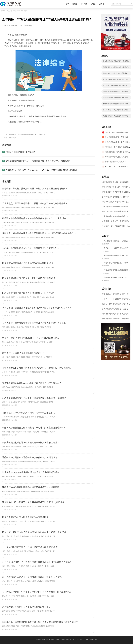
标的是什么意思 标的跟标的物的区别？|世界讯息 (27, 134)
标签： (7, 127)
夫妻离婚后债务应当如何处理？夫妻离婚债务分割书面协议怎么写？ (116, 217)
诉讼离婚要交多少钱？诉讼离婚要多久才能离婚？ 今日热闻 (116, 183)
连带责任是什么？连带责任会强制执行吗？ (116, 193)
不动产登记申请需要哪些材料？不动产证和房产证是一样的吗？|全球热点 (116, 104)
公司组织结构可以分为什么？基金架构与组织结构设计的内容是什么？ (116, 98)
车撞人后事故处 (35, 127)
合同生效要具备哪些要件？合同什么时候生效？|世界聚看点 (117, 278)
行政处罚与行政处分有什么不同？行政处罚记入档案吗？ (116, 188)
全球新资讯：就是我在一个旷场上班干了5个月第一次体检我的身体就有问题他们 (41, 170)
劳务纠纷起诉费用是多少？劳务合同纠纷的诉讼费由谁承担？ (117, 263)
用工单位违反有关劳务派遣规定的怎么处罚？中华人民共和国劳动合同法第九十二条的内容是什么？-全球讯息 (116, 110)
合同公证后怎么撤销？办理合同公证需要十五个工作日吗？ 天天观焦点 (116, 68)
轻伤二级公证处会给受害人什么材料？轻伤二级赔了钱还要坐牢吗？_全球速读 (116, 212)
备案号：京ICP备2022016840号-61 (66, 640)
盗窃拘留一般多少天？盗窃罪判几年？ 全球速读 (115, 222)
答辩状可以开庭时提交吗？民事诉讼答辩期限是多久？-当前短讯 (116, 198)
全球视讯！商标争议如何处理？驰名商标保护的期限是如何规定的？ (116, 227)
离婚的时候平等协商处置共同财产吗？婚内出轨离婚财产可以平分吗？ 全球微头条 (116, 117)
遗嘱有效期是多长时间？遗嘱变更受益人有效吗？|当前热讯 (116, 207)
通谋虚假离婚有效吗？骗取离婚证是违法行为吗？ (117, 270)
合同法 (101, 4)
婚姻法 (75, 4)
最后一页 (13, 138)
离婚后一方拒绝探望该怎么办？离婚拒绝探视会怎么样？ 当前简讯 (117, 256)
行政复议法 (15, 11)
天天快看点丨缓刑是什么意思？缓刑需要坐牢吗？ (117, 241)
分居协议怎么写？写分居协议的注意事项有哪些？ (116, 202)
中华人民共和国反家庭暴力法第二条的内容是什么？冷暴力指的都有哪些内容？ (116, 80)
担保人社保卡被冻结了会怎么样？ (21, 152)
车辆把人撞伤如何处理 (19, 127)
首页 (68, 4)
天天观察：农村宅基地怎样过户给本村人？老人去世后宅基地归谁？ (116, 86)
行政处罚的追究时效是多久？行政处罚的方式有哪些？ (116, 92)
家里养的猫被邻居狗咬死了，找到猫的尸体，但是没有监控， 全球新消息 (38, 161)
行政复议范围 (23, 11)
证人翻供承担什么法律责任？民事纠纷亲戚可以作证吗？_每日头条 (116, 62)
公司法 (93, 4)
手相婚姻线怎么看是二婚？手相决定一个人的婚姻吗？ (116, 74)
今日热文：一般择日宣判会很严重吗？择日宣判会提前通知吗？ (117, 249)
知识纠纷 (84, 4)
